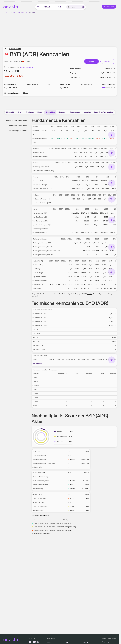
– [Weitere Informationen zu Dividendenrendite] (27, 88)
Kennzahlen (50, 112)
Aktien (14, 13)
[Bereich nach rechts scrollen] (112, 135)
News (40, 112)
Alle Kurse (30, 112)
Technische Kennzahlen (18, 126)
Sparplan (87, 112)
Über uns (105, 642)
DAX (49, 642)
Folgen (91, 61)
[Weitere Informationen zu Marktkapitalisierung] (11, 88)
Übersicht (10, 112)
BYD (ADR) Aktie (23, 13)
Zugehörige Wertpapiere (104, 112)
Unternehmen (75, 112)
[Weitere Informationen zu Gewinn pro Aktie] (64, 88)
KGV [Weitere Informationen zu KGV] (49, 84)
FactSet (90, 294)
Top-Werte (84, 642)
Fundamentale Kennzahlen (16, 120)
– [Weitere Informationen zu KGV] (48, 88)
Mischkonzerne (15, 49)
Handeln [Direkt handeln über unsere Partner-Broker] (108, 61)
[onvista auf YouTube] (34, 642)
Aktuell (47, 7)
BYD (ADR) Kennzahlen (36, 13)
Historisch (62, 112)
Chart (20, 112)
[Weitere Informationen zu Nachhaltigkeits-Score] (108, 88)
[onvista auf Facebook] (30, 642)
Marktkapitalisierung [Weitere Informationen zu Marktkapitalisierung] (10, 84)
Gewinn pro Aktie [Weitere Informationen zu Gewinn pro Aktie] (65, 84)
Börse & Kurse (7, 13)
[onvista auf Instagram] (39, 642)
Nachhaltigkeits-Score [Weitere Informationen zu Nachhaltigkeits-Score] (108, 84)
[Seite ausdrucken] (114, 55)
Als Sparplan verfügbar (19, 93)
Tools (60, 7)
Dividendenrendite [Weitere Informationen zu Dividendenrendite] (32, 84)
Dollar (66, 642)
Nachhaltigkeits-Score (18, 131)
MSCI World (37, 363)
